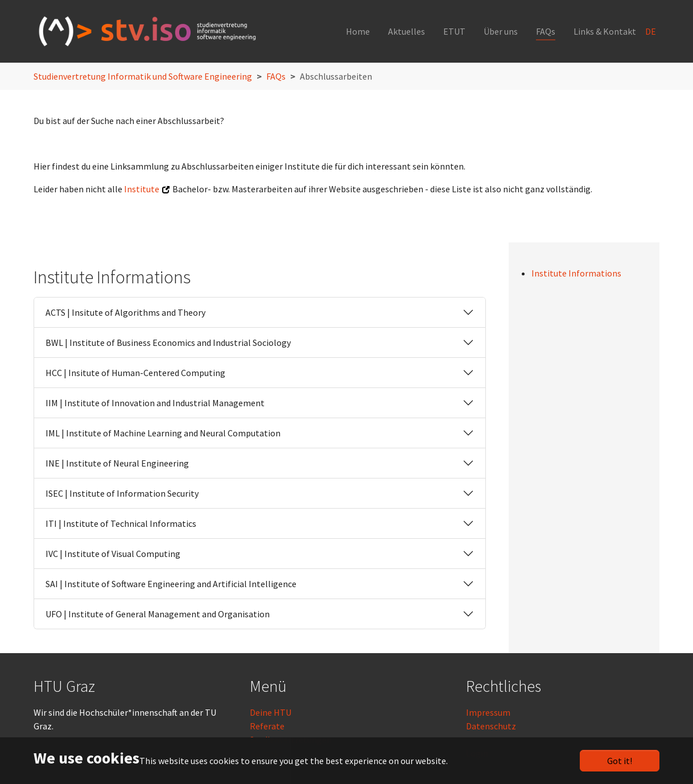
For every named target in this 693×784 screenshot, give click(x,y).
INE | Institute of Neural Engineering (117, 463)
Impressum (488, 712)
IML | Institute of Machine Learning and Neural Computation (163, 433)
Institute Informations (576, 273)
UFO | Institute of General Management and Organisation (158, 614)
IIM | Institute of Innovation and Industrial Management (155, 403)
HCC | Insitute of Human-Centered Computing (135, 373)
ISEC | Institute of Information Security (122, 493)
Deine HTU (271, 712)
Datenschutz (491, 726)
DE (651, 31)
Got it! (620, 761)
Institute (142, 189)
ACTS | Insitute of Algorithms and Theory (125, 312)
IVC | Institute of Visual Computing (113, 554)
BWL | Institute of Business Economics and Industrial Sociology (168, 343)
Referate (267, 726)
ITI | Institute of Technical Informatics (121, 523)
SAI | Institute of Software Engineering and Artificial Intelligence (171, 584)
